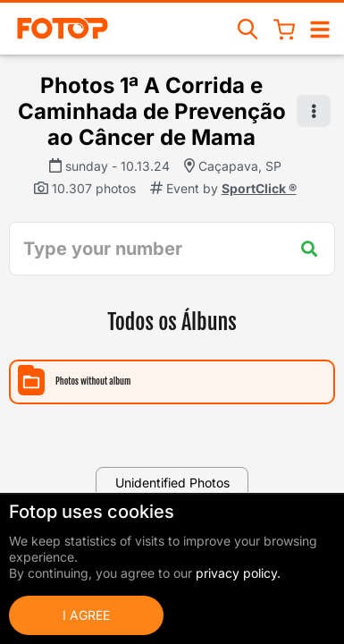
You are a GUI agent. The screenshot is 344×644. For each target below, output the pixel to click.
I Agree (86, 615)
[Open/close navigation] (320, 28)
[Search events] (248, 28)
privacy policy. (238, 573)
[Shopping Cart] (284, 29)
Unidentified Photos (172, 483)
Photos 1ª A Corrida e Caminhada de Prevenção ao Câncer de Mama (152, 111)
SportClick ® (259, 188)
